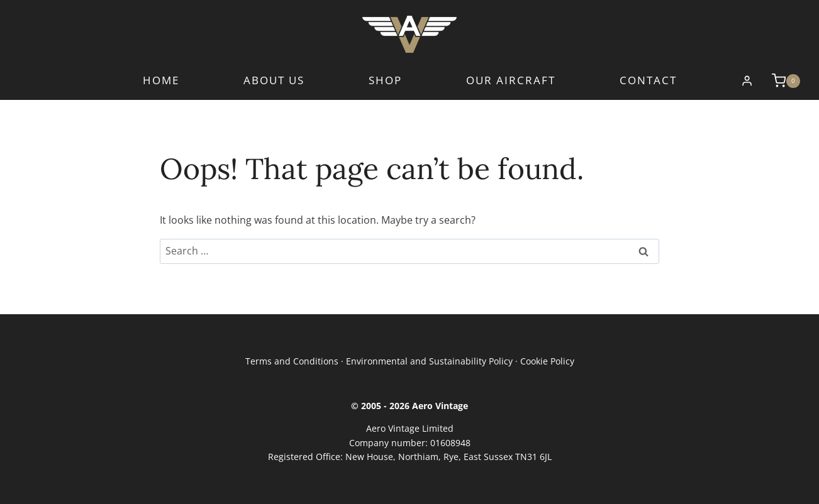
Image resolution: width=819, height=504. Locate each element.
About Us (274, 81)
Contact (648, 81)
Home (161, 81)
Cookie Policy (547, 361)
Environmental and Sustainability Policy (429, 361)
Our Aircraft (511, 81)
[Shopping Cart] (780, 80)
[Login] (747, 81)
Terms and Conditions (292, 361)
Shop (385, 81)
